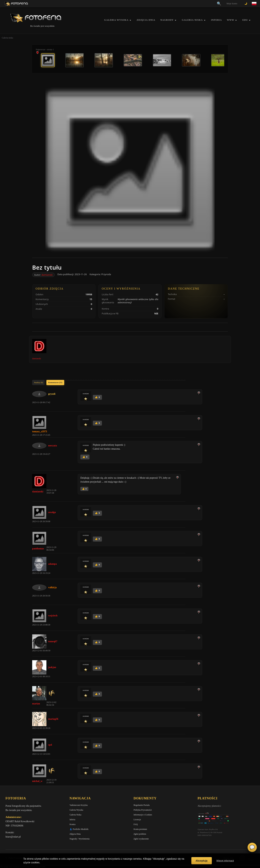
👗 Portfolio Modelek (79, 829)
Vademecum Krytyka (79, 805)
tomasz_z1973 (40, 432)
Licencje (137, 820)
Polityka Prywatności (143, 810)
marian (36, 704)
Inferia (217, 20)
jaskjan (52, 667)
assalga (52, 512)
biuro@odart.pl (13, 837)
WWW (231, 20)
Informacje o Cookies (143, 815)
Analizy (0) (38, 382)
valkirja (52, 587)
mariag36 (53, 719)
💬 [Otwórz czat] (252, 847)
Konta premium (140, 829)
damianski (47, 275)
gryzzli (52, 394)
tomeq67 (53, 641)
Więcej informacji (225, 861)
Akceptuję (202, 861)
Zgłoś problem (140, 834)
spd (50, 745)
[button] (130, 20)
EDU (245, 20)
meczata (53, 446)
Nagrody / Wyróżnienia (79, 839)
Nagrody (167, 20)
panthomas (38, 549)
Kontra (72, 824)
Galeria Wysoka (116, 20)
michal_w (37, 781)
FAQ (136, 824)
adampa (52, 564)
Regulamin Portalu (142, 805)
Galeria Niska (192, 20)
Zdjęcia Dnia (146, 20)
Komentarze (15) (55, 382)
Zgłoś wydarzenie (141, 839)
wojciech (53, 616)
